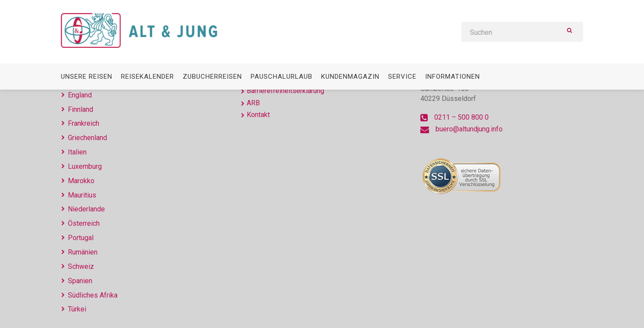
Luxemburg (85, 166)
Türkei (77, 309)
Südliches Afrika (93, 295)
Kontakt (258, 115)
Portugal (81, 238)
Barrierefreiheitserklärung (285, 91)
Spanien (80, 281)
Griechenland (87, 138)
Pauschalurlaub (282, 77)
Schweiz (81, 266)
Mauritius (82, 195)
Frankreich (84, 123)
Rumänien (83, 252)
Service (402, 77)
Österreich (84, 223)
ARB (253, 103)
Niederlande (86, 209)
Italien (77, 152)
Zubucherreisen (212, 77)
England (80, 95)
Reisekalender (148, 77)
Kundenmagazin (350, 77)
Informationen (453, 77)
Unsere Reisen (87, 77)
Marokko (81, 181)
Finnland (80, 109)
